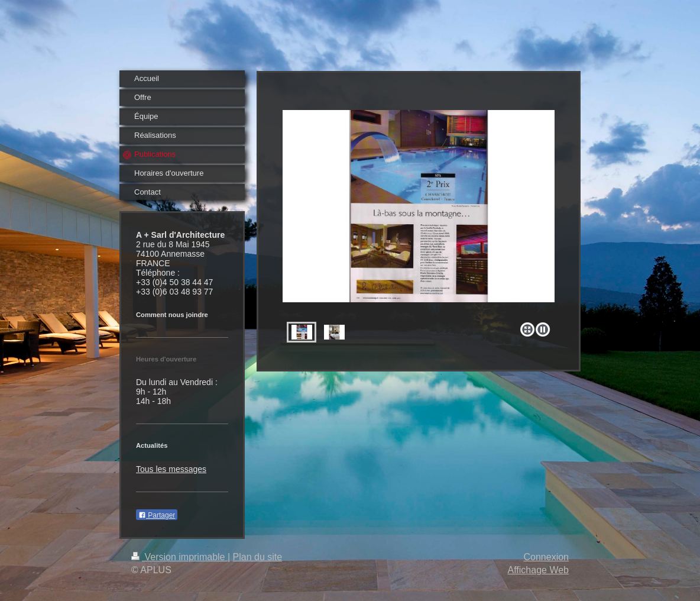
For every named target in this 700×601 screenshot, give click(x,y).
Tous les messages (171, 469)
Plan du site (258, 557)
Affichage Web (538, 570)
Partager (157, 515)
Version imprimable (179, 557)
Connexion (547, 557)
